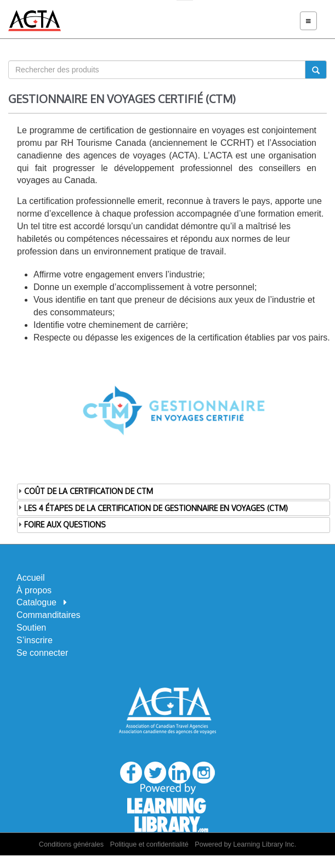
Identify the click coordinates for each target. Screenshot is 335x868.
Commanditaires (48, 615)
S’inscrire (35, 640)
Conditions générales (71, 844)
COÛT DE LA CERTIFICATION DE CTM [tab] (85, 491)
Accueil (31, 578)
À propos (34, 590)
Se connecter (42, 653)
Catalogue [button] (42, 602)
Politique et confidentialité (149, 844)
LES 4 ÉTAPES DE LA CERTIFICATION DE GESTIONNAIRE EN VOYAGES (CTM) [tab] (152, 507)
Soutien (31, 628)
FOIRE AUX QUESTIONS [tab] (61, 524)
